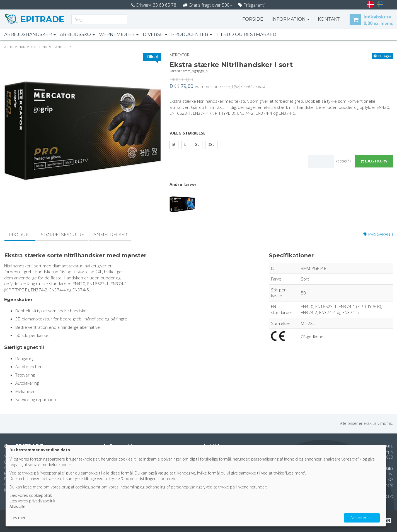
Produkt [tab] (20, 235)
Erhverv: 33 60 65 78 (154, 5)
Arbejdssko (77, 34)
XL (197, 145)
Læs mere (19, 518)
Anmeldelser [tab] (110, 235)
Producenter (192, 34)
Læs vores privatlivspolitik (32, 501)
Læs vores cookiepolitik (31, 495)
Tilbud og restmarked (246, 34)
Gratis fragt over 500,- (207, 5)
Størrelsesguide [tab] (62, 235)
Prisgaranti (251, 5)
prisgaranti (378, 234)
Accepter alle (362, 518)
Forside (253, 19)
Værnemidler (119, 34)
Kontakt (386, 496)
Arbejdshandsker (30, 34)
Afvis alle (17, 506)
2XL (211, 145)
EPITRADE (41, 19)
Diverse (155, 34)
